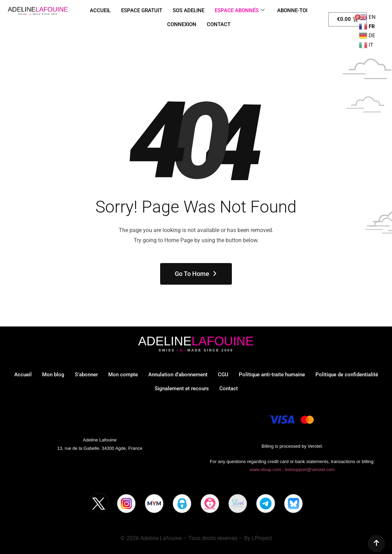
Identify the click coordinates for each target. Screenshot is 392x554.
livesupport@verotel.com (310, 470)
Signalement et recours (182, 388)
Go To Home (196, 274)
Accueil (23, 375)
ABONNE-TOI (292, 10)
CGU (223, 375)
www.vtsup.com (265, 470)
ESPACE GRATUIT (142, 10)
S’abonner (86, 375)
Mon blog (53, 375)
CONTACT (219, 24)
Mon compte (123, 375)
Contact (229, 388)
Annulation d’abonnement (178, 375)
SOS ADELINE (189, 10)
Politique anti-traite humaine (272, 375)
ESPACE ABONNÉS (240, 10)
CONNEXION (182, 24)
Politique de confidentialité (347, 375)
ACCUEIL (100, 10)
